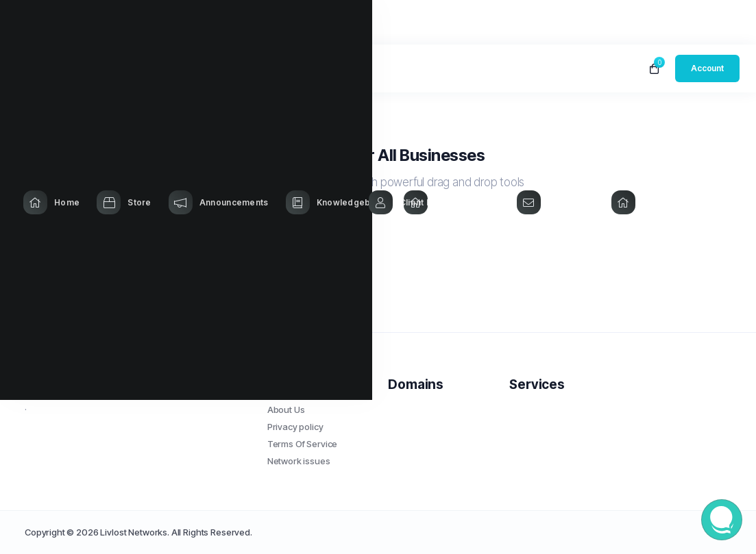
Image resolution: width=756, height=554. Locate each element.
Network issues (299, 461)
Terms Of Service (303, 444)
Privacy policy (295, 427)
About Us (286, 410)
